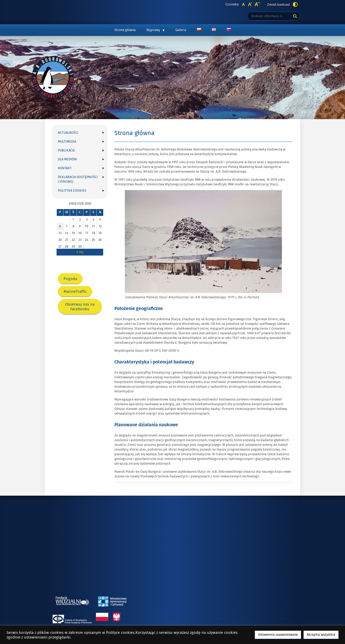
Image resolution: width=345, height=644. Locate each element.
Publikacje (66, 150)
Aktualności (68, 133)
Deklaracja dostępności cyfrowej (78, 179)
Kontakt (65, 168)
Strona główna (125, 30)
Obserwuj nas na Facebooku (80, 308)
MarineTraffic (77, 293)
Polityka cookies (72, 191)
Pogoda (72, 280)
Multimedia (67, 142)
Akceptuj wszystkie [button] (321, 635)
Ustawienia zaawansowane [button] (278, 635)
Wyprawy (153, 30)
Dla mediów (67, 159)
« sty (80, 252)
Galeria (181, 30)
